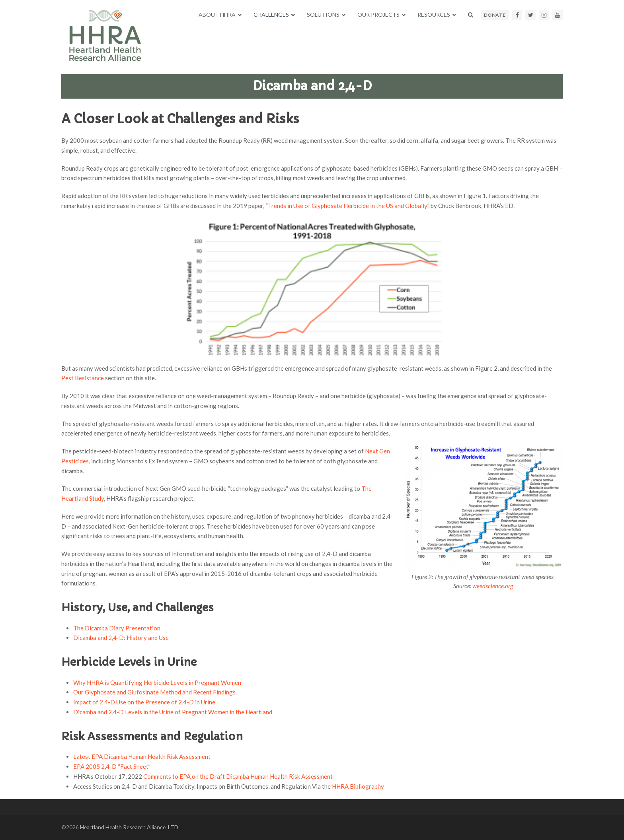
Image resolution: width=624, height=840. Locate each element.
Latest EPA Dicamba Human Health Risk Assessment (142, 756)
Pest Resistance (83, 378)
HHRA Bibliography (358, 786)
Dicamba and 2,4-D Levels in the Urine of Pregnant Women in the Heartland (173, 712)
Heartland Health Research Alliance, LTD (129, 827)
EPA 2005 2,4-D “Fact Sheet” (112, 766)
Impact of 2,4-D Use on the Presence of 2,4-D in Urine (144, 702)
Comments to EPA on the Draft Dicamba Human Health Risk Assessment (238, 776)
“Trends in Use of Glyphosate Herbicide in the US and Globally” (347, 206)
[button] (471, 15)
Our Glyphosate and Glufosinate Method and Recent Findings (154, 692)
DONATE (495, 15)
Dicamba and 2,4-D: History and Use (121, 638)
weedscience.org (493, 586)
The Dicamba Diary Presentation (117, 628)
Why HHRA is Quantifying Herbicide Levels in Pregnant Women (157, 682)
